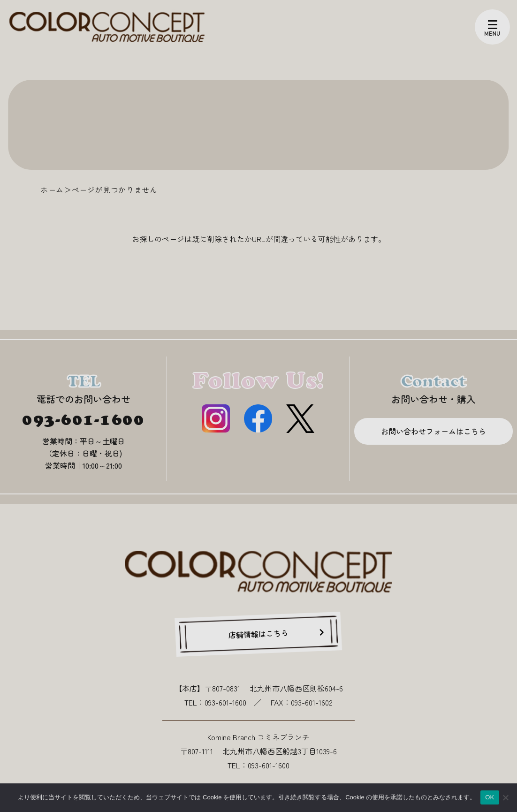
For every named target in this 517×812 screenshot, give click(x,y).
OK (490, 797)
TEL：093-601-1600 (215, 702)
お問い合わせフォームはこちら (433, 431)
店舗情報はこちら (259, 633)
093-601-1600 (84, 419)
